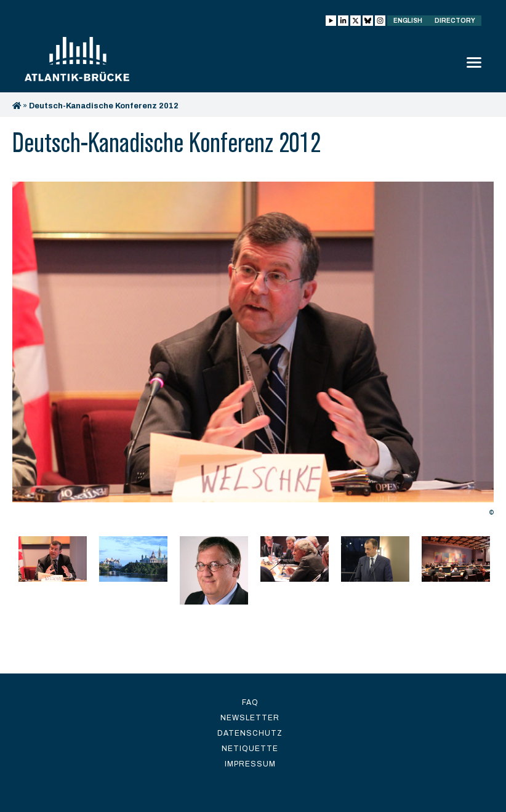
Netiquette (250, 749)
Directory (455, 21)
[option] (253, 352)
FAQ (250, 702)
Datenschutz (250, 733)
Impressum (250, 764)
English (408, 21)
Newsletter (250, 718)
